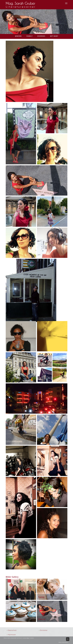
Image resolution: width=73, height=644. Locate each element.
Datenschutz (12, 630)
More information (63, 642)
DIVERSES (42, 36)
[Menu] (66, 3)
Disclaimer (44, 630)
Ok (68, 639)
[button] (3, 22)
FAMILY (31, 36)
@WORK (19, 36)
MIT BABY (54, 36)
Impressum (12, 635)
